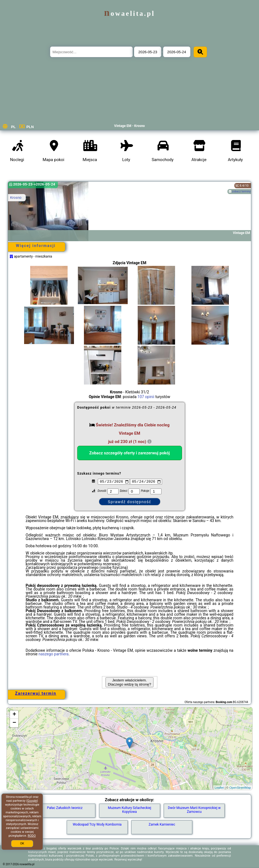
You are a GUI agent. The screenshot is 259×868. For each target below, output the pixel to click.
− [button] (14, 723)
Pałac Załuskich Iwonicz (65, 808)
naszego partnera (54, 654)
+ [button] (14, 715)
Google (32, 801)
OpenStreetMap (240, 788)
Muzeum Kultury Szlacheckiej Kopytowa (129, 810)
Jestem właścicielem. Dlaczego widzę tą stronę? (129, 682)
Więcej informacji (36, 246)
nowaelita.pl (129, 13)
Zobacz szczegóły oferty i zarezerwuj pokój (129, 453)
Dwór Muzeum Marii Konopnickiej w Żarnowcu (194, 810)
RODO (32, 836)
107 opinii (146, 397)
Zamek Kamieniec (162, 824)
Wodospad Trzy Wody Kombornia (97, 824)
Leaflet (219, 788)
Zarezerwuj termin (36, 693)
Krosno (16, 198)
